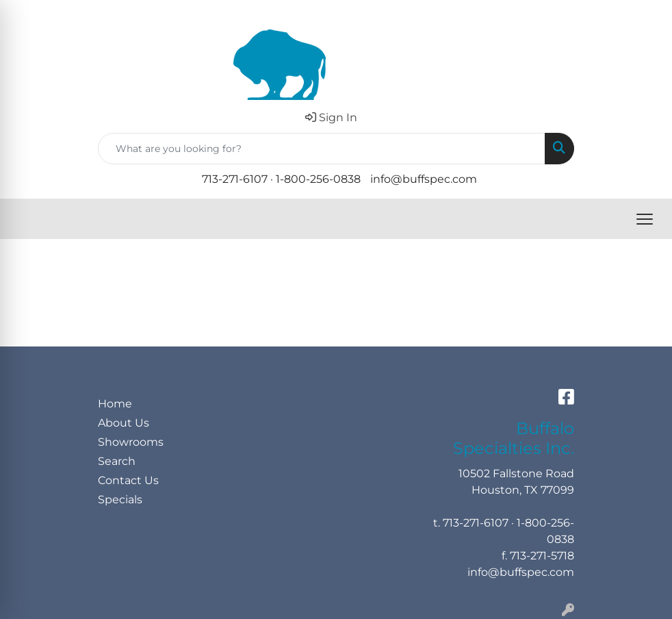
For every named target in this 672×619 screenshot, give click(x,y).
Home (115, 404)
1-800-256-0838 (318, 179)
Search (117, 461)
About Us (124, 423)
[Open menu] (645, 219)
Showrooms (131, 442)
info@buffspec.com (424, 179)
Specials (120, 500)
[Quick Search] (322, 149)
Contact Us (128, 480)
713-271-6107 (235, 179)
